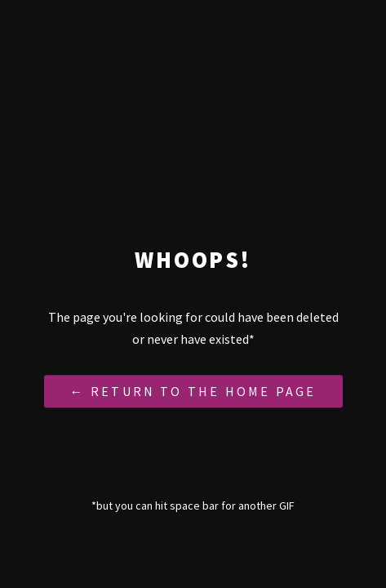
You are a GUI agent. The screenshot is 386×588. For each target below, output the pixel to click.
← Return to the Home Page (193, 392)
